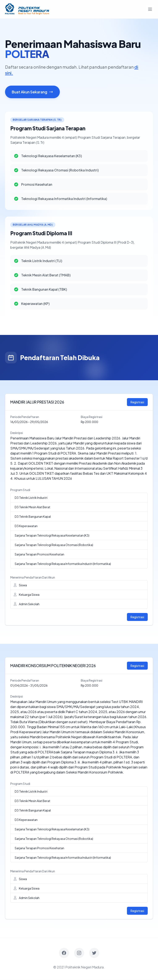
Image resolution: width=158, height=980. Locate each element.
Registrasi (137, 402)
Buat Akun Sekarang (32, 92)
